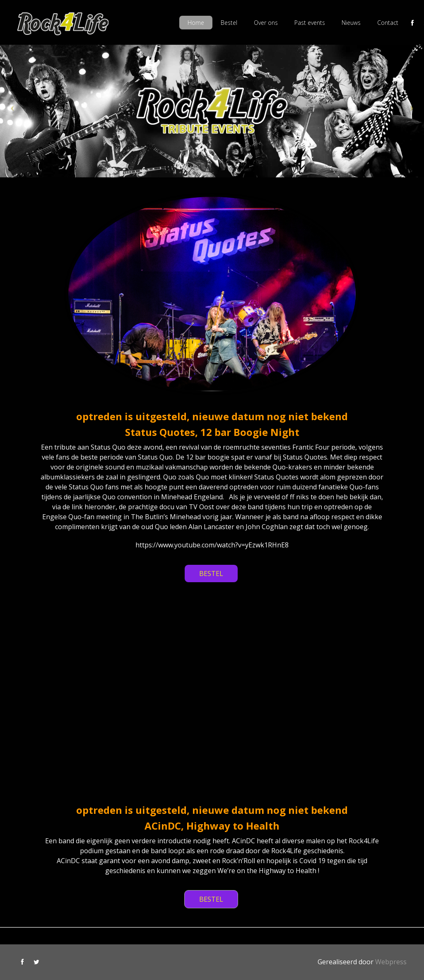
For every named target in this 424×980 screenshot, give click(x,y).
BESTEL (211, 573)
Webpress (391, 962)
